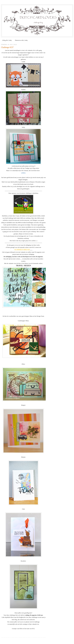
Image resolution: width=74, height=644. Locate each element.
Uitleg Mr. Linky (7, 40)
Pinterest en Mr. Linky (21, 40)
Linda (23, 62)
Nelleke (23, 90)
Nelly (23, 127)
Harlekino (35, 193)
